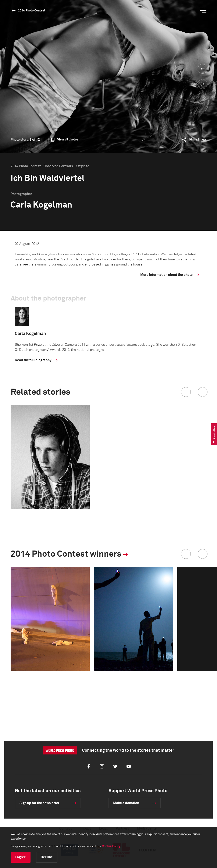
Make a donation (126, 803)
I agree (21, 857)
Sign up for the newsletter (39, 803)
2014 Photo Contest (32, 11)
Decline (47, 857)
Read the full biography (33, 360)
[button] (186, 392)
